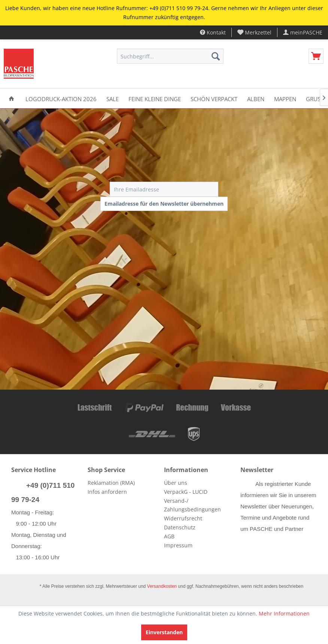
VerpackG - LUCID (186, 492)
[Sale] (113, 98)
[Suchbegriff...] (170, 56)
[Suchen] (216, 56)
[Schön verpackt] (214, 98)
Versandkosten (162, 586)
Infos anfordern (107, 492)
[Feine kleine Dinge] (155, 98)
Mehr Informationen (284, 613)
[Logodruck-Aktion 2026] (61, 98)
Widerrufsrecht (183, 518)
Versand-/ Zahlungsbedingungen (192, 505)
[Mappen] (285, 98)
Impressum (178, 545)
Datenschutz (180, 527)
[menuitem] (255, 32)
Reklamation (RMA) (111, 483)
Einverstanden (164, 632)
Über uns (176, 483)
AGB (169, 536)
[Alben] (256, 98)
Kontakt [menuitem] (213, 32)
